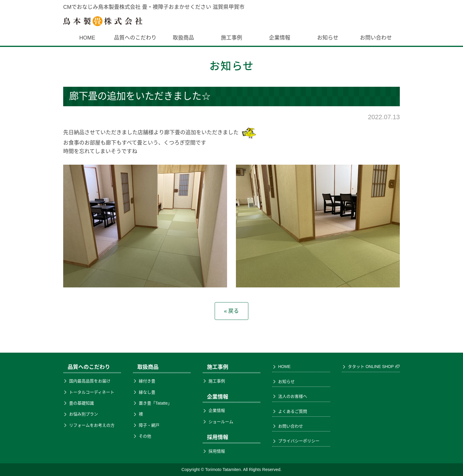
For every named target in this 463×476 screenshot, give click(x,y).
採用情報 (217, 451)
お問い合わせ (376, 38)
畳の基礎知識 (81, 403)
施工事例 (231, 38)
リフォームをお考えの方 (92, 425)
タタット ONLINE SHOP (371, 367)
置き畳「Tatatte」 (155, 403)
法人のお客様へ (293, 396)
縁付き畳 (147, 381)
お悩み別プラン (84, 414)
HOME (87, 38)
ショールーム (221, 422)
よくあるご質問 (293, 411)
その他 (145, 436)
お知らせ (328, 38)
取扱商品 (183, 38)
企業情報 (280, 38)
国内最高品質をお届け (90, 381)
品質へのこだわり (135, 38)
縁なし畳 (147, 392)
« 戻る (231, 311)
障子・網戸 (149, 425)
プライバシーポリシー (299, 441)
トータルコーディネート (92, 392)
